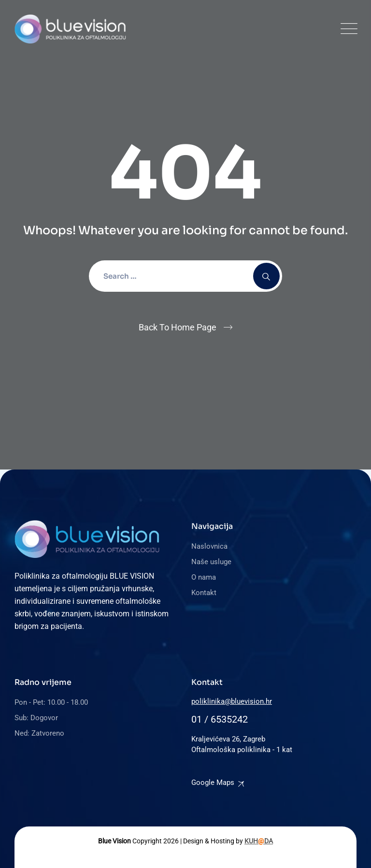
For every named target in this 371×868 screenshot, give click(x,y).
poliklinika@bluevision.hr (232, 701)
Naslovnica (209, 546)
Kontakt (204, 593)
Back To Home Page (178, 327)
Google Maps (213, 783)
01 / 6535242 (220, 719)
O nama (204, 577)
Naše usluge (211, 562)
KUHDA (259, 841)
